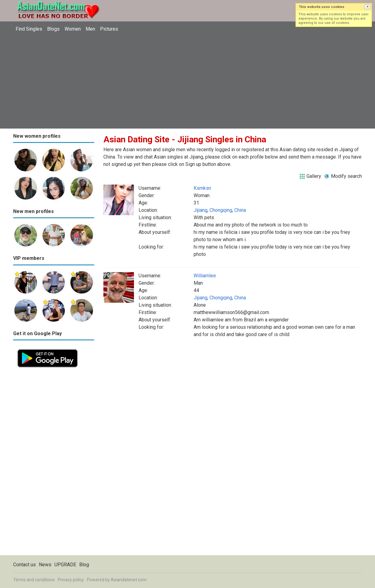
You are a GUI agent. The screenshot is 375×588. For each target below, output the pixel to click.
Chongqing (221, 210)
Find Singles (29, 29)
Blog (84, 565)
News (45, 565)
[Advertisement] (187, 81)
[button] (367, 7)
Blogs (53, 29)
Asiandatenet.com (129, 580)
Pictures (109, 29)
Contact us (24, 565)
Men (90, 29)
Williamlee (205, 276)
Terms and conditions (34, 580)
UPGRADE (65, 565)
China (240, 210)
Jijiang (200, 210)
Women (73, 29)
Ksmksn (202, 188)
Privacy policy (71, 580)
